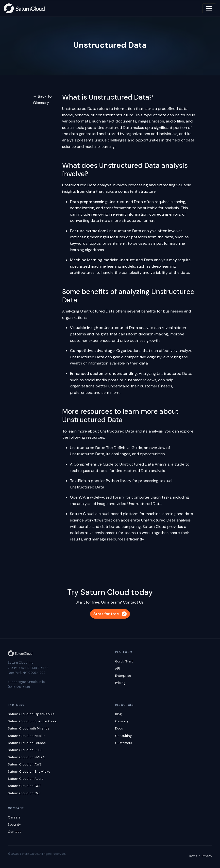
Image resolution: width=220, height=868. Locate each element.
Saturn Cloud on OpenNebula (31, 714)
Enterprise (123, 676)
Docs (119, 728)
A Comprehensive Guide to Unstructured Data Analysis (120, 464)
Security (14, 825)
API (117, 668)
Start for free (110, 614)
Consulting (123, 736)
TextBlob (78, 481)
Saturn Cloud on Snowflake (29, 772)
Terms (193, 856)
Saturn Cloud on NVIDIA (26, 757)
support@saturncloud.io (26, 682)
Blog (118, 714)
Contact (14, 832)
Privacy (207, 856)
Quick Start (124, 661)
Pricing (120, 683)
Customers (124, 743)
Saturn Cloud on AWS (25, 764)
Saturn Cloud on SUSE (25, 750)
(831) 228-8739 (19, 687)
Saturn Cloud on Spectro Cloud (33, 721)
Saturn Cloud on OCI (24, 793)
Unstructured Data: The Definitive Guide (106, 448)
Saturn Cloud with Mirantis (29, 728)
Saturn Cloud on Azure (26, 779)
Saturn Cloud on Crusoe (27, 743)
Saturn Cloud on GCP (25, 786)
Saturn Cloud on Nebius (27, 736)
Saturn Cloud (82, 514)
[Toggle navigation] (209, 8)
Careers (14, 817)
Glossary (122, 721)
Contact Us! (134, 602)
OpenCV (77, 497)
